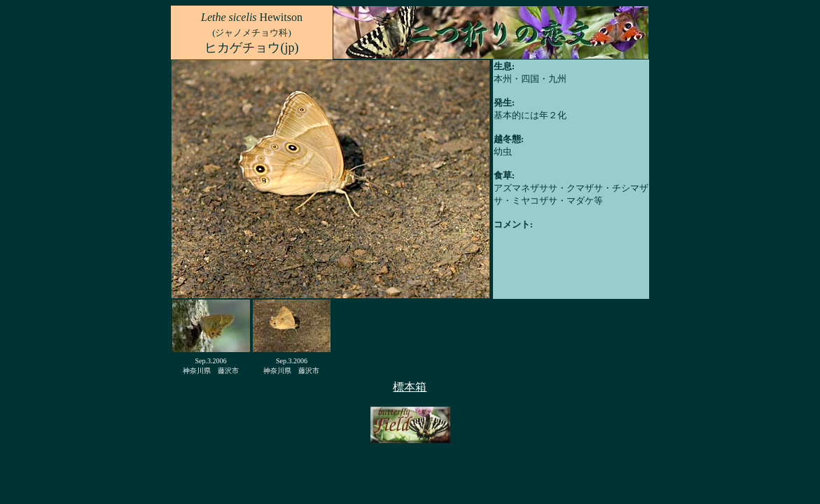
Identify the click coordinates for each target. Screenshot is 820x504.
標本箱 (410, 387)
